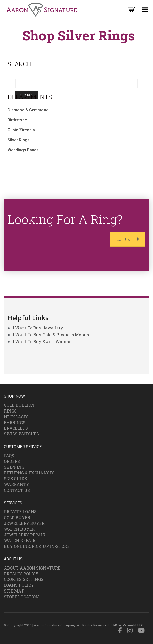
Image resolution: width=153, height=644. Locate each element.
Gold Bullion (19, 405)
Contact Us (17, 490)
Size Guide (15, 479)
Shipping (14, 467)
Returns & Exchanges (29, 473)
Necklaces (16, 417)
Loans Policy (19, 585)
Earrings (15, 422)
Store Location (21, 597)
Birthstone (17, 120)
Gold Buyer (17, 517)
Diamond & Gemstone (28, 110)
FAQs (9, 456)
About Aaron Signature (32, 568)
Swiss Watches (21, 434)
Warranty (16, 484)
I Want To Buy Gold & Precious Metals (51, 335)
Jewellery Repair (25, 535)
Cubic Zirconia (21, 130)
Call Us (128, 239)
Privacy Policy (21, 574)
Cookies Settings (24, 579)
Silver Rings (19, 140)
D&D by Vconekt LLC (127, 625)
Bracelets (16, 428)
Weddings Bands (23, 150)
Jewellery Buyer (24, 523)
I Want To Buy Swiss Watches (43, 341)
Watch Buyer (19, 529)
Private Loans (20, 512)
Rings (10, 411)
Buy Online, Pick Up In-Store (37, 546)
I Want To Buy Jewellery (38, 328)
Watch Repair (20, 540)
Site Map (14, 591)
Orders (12, 461)
